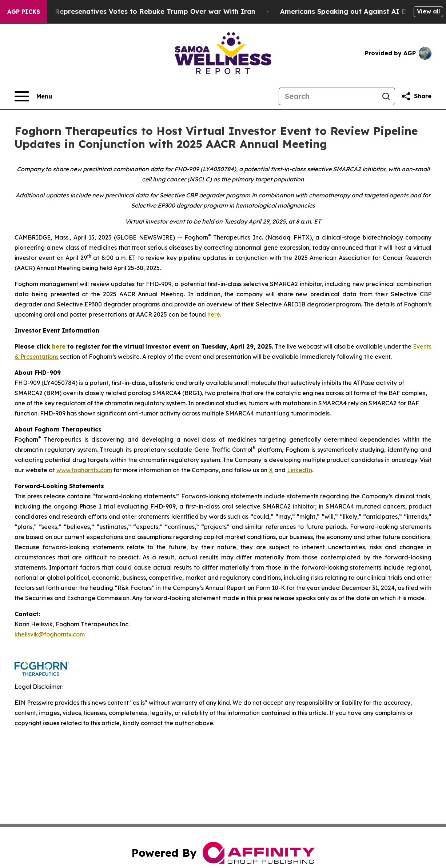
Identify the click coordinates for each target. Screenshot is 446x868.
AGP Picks (24, 12)
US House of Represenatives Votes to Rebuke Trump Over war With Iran (138, 11)
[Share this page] (416, 96)
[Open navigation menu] (33, 96)
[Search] (328, 96)
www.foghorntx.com (84, 470)
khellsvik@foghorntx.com (50, 634)
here (214, 314)
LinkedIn (300, 470)
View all (428, 11)
